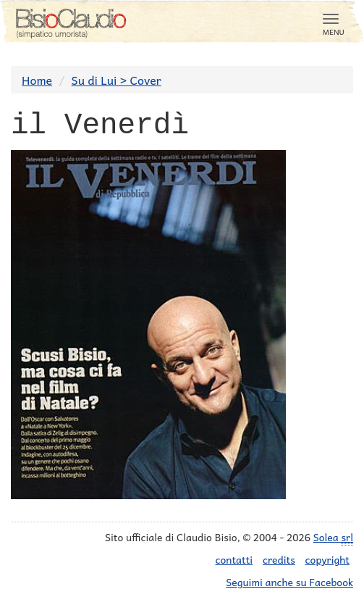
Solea (333, 537)
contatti (234, 559)
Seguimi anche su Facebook (289, 582)
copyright (327, 559)
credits (279, 559)
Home (37, 80)
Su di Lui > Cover (117, 80)
